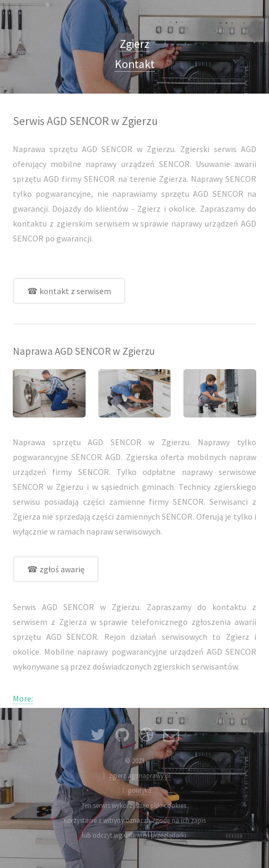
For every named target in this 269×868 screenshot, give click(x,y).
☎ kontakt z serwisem (69, 291)
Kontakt (135, 64)
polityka (140, 790)
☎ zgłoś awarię (56, 569)
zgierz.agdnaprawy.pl (140, 775)
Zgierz (134, 44)
